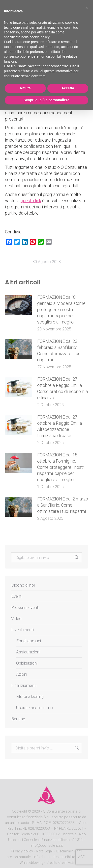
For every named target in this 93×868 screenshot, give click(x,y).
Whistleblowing (31, 863)
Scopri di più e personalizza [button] (46, 100)
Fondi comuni (29, 641)
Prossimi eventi (25, 607)
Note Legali (45, 851)
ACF (81, 857)
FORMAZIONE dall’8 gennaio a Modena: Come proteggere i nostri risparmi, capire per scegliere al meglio (61, 310)
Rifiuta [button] (25, 88)
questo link (31, 201)
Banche (18, 719)
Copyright (19, 811)
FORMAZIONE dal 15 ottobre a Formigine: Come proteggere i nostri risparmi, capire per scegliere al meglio (61, 467)
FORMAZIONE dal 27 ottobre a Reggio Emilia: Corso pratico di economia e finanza (62, 388)
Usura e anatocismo (34, 708)
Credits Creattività (60, 863)
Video (16, 619)
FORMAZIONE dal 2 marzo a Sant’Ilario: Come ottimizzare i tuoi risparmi (63, 505)
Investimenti (22, 630)
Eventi (17, 596)
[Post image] (19, 305)
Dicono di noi (23, 585)
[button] (87, 8)
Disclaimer (65, 851)
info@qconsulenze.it (47, 846)
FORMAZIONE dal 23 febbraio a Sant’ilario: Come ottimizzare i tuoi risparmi (59, 350)
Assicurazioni (28, 652)
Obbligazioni (27, 663)
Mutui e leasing (30, 696)
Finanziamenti (24, 685)
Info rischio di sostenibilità (55, 857)
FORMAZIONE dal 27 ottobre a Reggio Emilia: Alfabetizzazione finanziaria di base (60, 426)
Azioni (22, 674)
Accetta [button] (68, 88)
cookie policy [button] (40, 37)
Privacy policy (22, 851)
